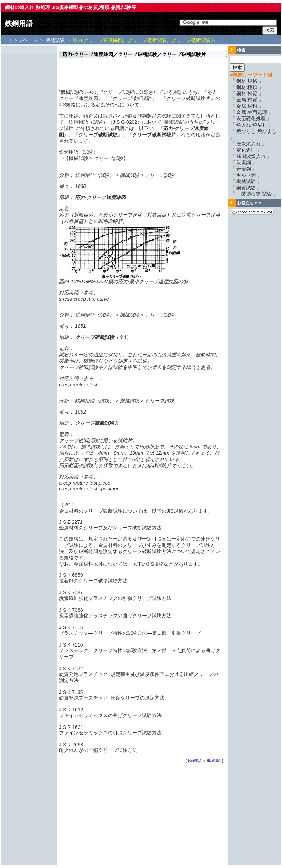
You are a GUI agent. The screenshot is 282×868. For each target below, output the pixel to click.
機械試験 (55, 40)
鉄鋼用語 (19, 23)
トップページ (24, 40)
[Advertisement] (29, 152)
